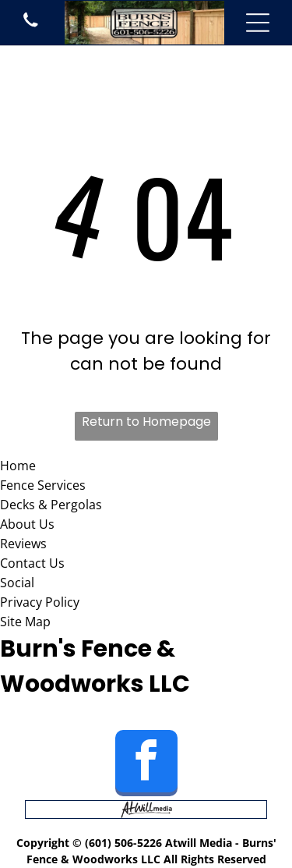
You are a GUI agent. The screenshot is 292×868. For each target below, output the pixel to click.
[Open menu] (258, 23)
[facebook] (146, 765)
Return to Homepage (146, 422)
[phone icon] (31, 28)
